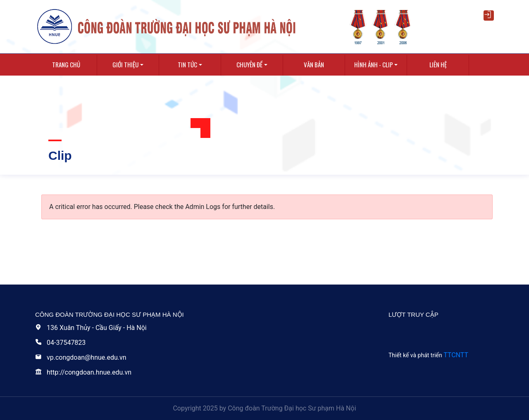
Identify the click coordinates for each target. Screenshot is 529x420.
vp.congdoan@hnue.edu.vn (81, 357)
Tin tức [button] (187, 64)
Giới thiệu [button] (125, 64)
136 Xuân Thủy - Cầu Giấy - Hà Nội (91, 328)
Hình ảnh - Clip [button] (374, 64)
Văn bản (314, 64)
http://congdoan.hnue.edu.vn (83, 372)
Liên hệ (438, 64)
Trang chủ (66, 64)
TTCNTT (456, 355)
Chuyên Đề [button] (249, 64)
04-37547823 (60, 343)
